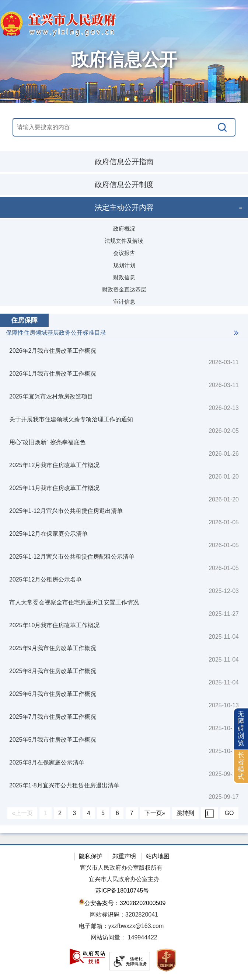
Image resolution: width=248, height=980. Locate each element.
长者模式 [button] (241, 766)
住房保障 (24, 320)
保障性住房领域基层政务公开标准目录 (56, 333)
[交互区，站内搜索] (124, 127)
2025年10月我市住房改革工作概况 (54, 625)
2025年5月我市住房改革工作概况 (53, 740)
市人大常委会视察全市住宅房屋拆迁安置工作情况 (74, 602)
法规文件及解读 (124, 241)
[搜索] (223, 127)
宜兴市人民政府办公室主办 (124, 879)
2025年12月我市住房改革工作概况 (54, 465)
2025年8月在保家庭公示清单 (47, 762)
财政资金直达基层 (124, 289)
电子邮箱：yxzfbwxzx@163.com (121, 926)
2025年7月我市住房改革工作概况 (53, 717)
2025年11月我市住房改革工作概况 (54, 488)
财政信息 (124, 277)
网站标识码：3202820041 (124, 915)
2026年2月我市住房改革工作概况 (53, 351)
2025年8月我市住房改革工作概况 (53, 671)
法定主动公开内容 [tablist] (124, 207)
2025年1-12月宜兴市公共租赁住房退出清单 (66, 511)
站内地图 (158, 856)
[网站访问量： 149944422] (124, 938)
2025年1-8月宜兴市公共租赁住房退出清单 (64, 785)
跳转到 (185, 813)
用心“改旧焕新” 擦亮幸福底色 (47, 442)
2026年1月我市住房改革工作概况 (53, 374)
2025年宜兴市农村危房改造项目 (51, 396)
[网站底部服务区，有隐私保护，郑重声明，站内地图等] (124, 912)
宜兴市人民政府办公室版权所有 (121, 868)
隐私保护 (91, 856)
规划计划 (124, 265)
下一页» (155, 813)
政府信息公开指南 (124, 162)
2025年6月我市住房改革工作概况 (53, 694)
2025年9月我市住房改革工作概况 (53, 648)
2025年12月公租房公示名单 (46, 579)
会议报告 (124, 253)
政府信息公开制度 (124, 184)
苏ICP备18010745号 (122, 891)
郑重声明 (124, 856)
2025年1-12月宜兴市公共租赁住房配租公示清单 (72, 557)
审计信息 (124, 302)
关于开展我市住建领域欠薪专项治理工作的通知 (71, 419)
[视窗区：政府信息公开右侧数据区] (124, 570)
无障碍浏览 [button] (241, 729)
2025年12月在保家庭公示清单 (48, 534)
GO (229, 813)
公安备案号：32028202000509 (122, 902)
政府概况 (124, 229)
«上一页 (22, 813)
